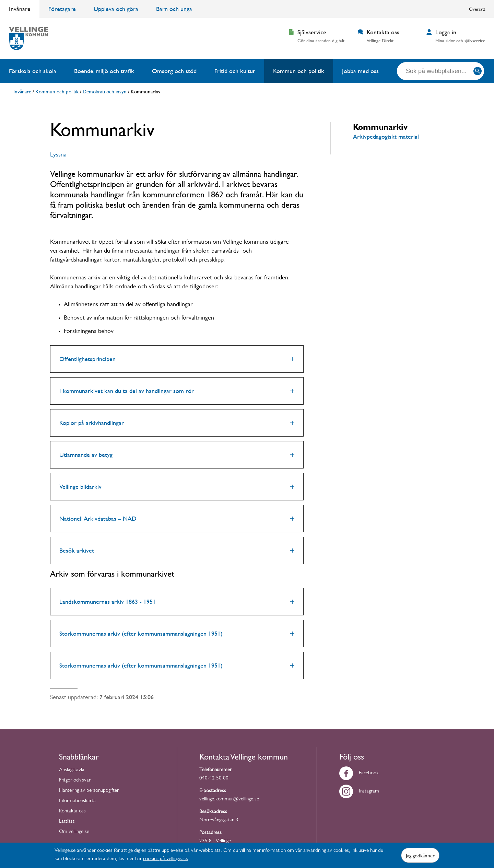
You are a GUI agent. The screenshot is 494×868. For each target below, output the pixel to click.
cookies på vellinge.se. (166, 859)
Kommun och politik (299, 71)
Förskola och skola (33, 71)
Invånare (20, 9)
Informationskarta (77, 801)
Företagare (62, 9)
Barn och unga (174, 9)
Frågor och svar (75, 781)
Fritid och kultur (235, 71)
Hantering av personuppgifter (89, 791)
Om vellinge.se (74, 832)
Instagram (359, 792)
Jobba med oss (360, 71)
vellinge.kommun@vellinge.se (229, 800)
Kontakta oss (72, 812)
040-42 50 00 (214, 779)
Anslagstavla (72, 770)
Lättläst (67, 822)
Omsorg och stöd (174, 71)
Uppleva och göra (116, 9)
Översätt (477, 9)
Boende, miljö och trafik (104, 71)
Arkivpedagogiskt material (386, 136)
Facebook (359, 773)
